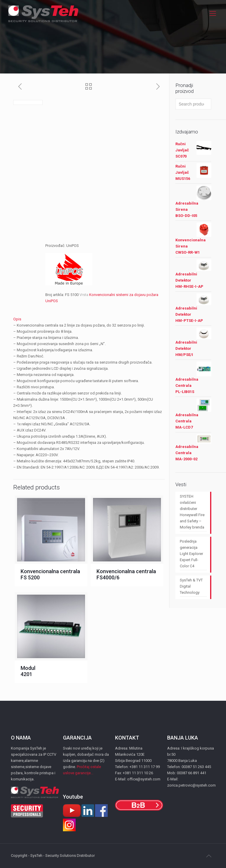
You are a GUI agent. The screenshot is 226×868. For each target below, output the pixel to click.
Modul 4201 (28, 671)
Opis (17, 319)
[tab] (89, 319)
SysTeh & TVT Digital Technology (191, 586)
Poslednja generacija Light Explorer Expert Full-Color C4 (191, 554)
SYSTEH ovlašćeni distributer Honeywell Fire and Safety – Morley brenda (192, 512)
